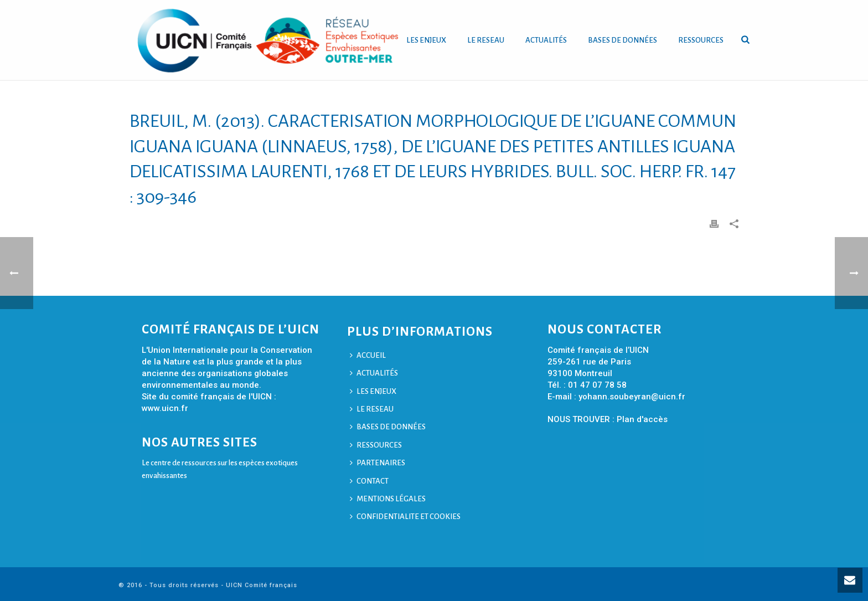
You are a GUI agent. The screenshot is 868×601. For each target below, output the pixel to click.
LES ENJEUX (426, 40)
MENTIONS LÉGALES (388, 499)
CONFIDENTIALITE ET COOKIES (405, 517)
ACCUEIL (368, 355)
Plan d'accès (642, 419)
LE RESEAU (486, 40)
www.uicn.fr (165, 408)
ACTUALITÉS (546, 40)
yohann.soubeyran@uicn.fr (632, 397)
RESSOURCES (701, 40)
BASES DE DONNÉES (622, 40)
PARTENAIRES (378, 463)
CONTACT (369, 481)
